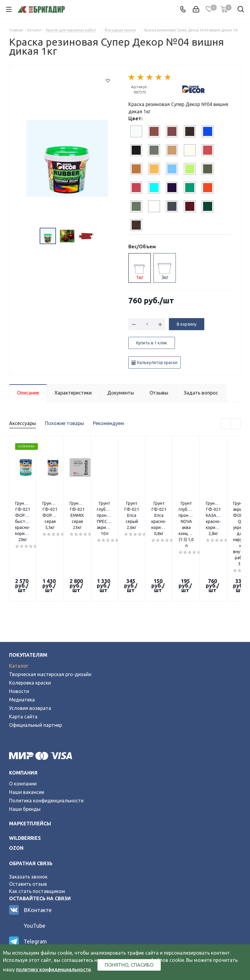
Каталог (19, 608)
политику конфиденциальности (53, 969)
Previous (226, 424)
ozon (16, 791)
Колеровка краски (30, 625)
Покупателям (28, 598)
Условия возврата (30, 651)
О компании (23, 726)
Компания (23, 715)
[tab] (136, 131)
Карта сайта (23, 659)
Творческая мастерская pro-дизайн (50, 617)
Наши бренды (25, 752)
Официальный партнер (36, 668)
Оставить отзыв (28, 827)
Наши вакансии (27, 735)
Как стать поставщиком (37, 834)
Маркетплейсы (30, 766)
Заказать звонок (28, 819)
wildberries (25, 781)
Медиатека (22, 642)
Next (236, 424)
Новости (19, 634)
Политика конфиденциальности (46, 743)
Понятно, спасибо (129, 965)
